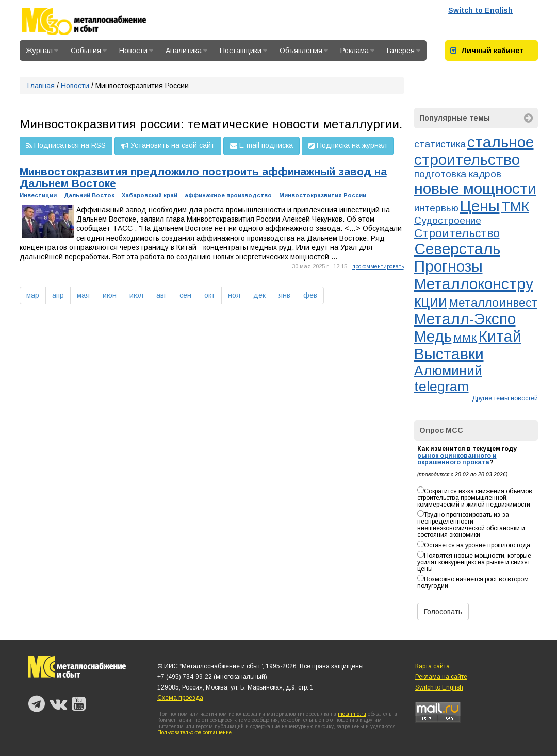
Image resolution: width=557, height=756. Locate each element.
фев (310, 295)
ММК (465, 338)
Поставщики (243, 51)
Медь (433, 336)
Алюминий (448, 371)
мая (83, 295)
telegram (441, 387)
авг (161, 295)
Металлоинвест (493, 303)
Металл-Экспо (465, 319)
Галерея (404, 51)
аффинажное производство (228, 195)
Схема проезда (180, 698)
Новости (136, 51)
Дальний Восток (89, 195)
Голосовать (443, 612)
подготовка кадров (458, 174)
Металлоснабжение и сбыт (98, 22)
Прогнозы (448, 266)
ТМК (515, 207)
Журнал (42, 51)
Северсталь (457, 249)
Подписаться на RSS (66, 146)
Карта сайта (432, 666)
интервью (436, 208)
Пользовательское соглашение (194, 733)
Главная (41, 86)
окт (210, 295)
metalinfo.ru (352, 714)
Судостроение (448, 220)
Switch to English (480, 10)
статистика (440, 144)
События (89, 51)
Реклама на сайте (441, 677)
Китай (500, 336)
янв (284, 295)
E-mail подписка (261, 146)
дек (259, 295)
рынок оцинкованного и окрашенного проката (457, 459)
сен (185, 295)
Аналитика (186, 51)
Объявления (304, 51)
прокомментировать (378, 266)
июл (136, 295)
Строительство (457, 233)
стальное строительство (474, 151)
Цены (480, 206)
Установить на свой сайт (168, 146)
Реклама (357, 51)
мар (33, 295)
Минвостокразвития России (323, 195)
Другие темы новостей (505, 398)
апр (58, 295)
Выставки (449, 354)
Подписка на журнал (348, 146)
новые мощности (475, 188)
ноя (234, 295)
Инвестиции (38, 195)
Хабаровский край (150, 195)
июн (110, 295)
